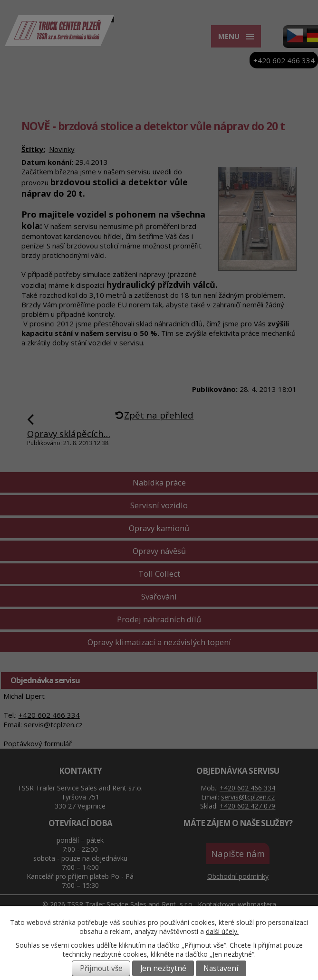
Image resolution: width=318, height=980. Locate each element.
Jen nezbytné (163, 968)
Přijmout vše (101, 968)
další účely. (222, 931)
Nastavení (221, 968)
